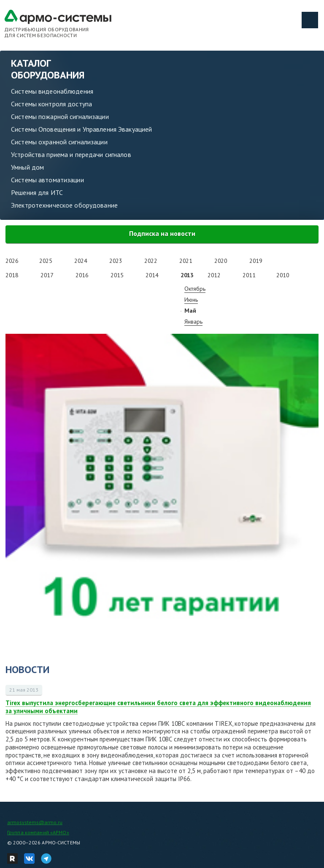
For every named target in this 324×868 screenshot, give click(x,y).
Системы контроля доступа (51, 104)
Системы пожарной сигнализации (60, 116)
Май (190, 311)
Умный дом (27, 167)
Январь (193, 322)
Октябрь (195, 289)
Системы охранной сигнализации (59, 142)
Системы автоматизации (47, 180)
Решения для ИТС (37, 192)
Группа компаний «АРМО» (38, 832)
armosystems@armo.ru (35, 822)
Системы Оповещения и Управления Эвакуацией (81, 129)
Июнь (191, 300)
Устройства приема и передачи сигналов (71, 154)
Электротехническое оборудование (64, 205)
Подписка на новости (162, 233)
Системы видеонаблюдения (52, 91)
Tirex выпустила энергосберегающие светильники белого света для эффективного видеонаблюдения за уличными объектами (158, 707)
